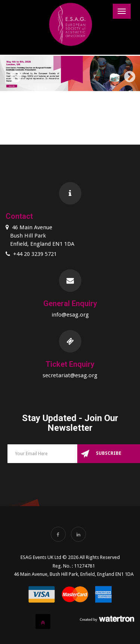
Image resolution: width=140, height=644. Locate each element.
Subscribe (109, 453)
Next (127, 75)
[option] (70, 75)
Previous (13, 75)
